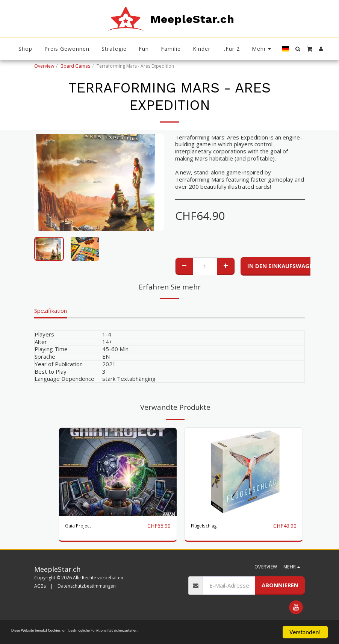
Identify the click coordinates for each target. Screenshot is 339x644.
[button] (298, 49)
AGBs (40, 595)
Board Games (75, 66)
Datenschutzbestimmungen (87, 595)
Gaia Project (81, 526)
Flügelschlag (207, 526)
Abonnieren (280, 594)
